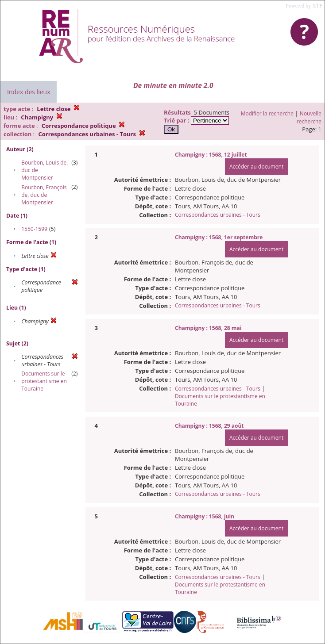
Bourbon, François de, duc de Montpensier (44, 195)
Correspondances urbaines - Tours (218, 215)
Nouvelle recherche (309, 117)
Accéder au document (256, 167)
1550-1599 (34, 229)
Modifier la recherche (267, 113)
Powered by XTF (304, 6)
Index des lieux (29, 92)
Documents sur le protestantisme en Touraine (44, 381)
